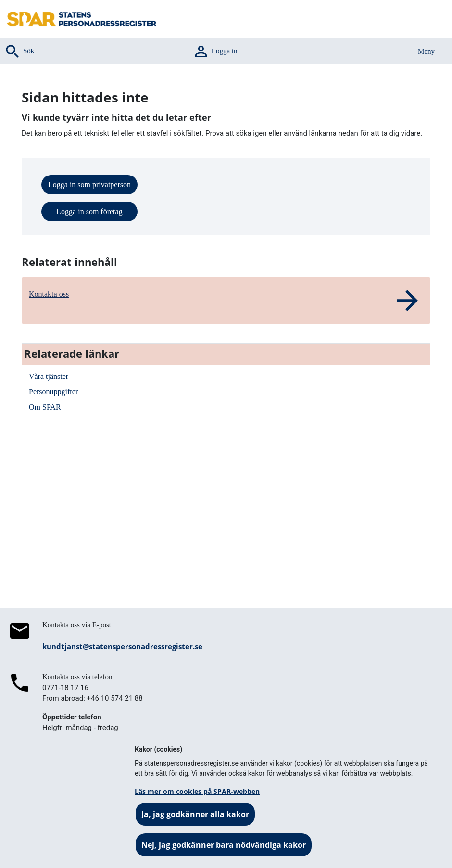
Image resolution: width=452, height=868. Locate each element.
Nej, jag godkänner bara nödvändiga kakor (224, 845)
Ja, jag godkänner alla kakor (195, 814)
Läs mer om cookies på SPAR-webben (197, 791)
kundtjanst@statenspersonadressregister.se (122, 646)
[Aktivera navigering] (418, 51)
